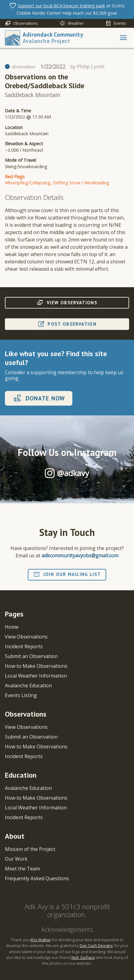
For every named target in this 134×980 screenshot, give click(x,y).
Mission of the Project (30, 849)
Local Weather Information (36, 676)
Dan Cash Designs (96, 946)
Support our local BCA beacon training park (61, 6)
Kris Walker (41, 940)
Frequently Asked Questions (37, 878)
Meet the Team (22, 869)
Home (12, 627)
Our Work (16, 859)
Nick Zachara (83, 957)
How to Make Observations (36, 666)
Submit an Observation (31, 656)
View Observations (26, 637)
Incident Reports (24, 646)
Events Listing (21, 695)
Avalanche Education (28, 685)
